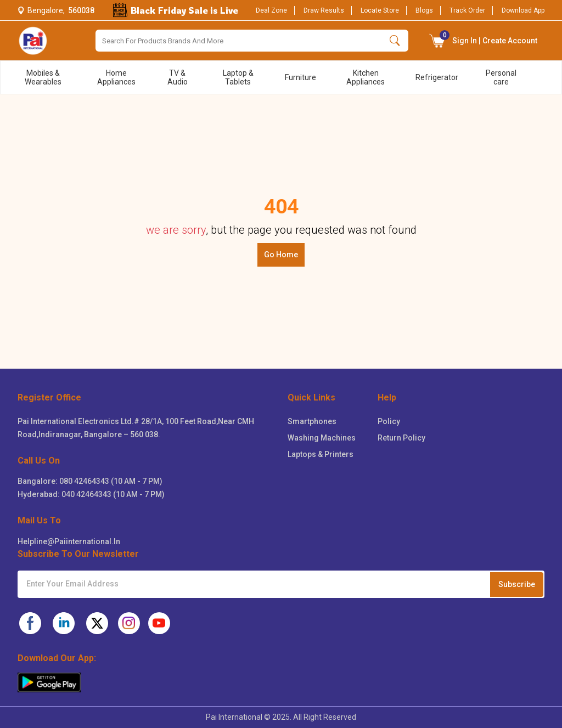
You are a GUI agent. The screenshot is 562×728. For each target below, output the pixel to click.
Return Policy (401, 438)
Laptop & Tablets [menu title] (238, 77)
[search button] (395, 41)
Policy (389, 421)
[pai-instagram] (129, 623)
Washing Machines (322, 438)
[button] (437, 40)
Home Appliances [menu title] (116, 77)
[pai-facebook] (30, 623)
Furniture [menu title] (300, 77)
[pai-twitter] (97, 623)
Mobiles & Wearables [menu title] (43, 77)
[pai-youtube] (159, 623)
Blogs (424, 10)
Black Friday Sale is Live (184, 10)
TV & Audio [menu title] (178, 77)
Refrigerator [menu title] (437, 77)
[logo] (33, 41)
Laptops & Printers (321, 454)
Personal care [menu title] (501, 77)
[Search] (252, 41)
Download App (523, 10)
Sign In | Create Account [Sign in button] (483, 39)
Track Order (467, 10)
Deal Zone (271, 10)
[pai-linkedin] (64, 623)
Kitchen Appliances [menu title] (366, 77)
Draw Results (324, 10)
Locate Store (380, 10)
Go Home (281, 255)
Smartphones (312, 421)
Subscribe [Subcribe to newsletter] (517, 584)
